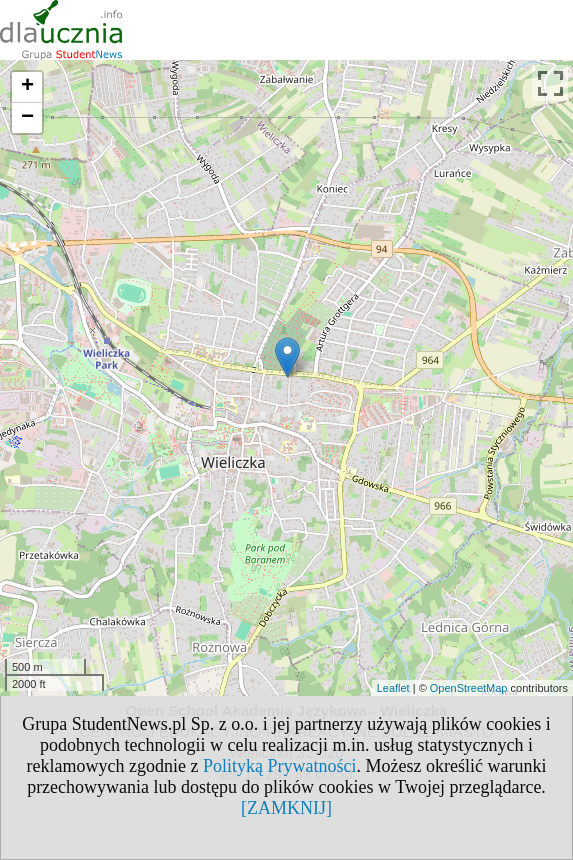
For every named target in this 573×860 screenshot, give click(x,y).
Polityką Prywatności (280, 766)
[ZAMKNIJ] (286, 808)
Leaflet (393, 688)
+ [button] (27, 87)
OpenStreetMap (469, 688)
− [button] (27, 118)
